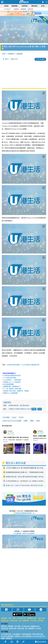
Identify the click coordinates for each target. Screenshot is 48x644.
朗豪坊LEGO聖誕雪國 (10, 393)
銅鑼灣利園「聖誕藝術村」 (12, 387)
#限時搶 (17, 636)
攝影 (32, 421)
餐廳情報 (26, 621)
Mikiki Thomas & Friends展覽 (12, 421)
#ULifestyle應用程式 (7, 636)
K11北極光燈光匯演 (10, 378)
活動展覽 (19, 54)
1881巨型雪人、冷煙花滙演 (12, 380)
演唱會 (6, 6)
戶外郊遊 (33, 621)
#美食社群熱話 (27, 634)
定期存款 (30, 9)
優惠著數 (14, 6)
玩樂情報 (24, 6)
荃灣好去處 (5, 621)
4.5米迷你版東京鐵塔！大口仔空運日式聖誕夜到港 (23, 365)
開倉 (14, 618)
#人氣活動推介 (16, 634)
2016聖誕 (6, 417)
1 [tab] (21, 15)
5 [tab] (28, 15)
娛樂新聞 (23, 9)
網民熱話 (4, 626)
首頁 (4, 54)
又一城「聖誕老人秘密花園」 (13, 389)
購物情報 (34, 6)
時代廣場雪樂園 (9, 384)
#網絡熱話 (9, 638)
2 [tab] (23, 15)
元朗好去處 (41, 618)
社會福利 (40, 621)
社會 (20, 621)
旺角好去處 (14, 621)
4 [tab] (26, 15)
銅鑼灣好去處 (32, 618)
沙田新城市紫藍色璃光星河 (12, 376)
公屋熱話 (16, 9)
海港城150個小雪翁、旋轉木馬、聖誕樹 (16, 391)
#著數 (3, 638)
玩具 (38, 421)
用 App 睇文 (41, 59)
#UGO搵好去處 (6, 634)
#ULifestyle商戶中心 (39, 636)
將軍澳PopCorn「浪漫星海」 (13, 382)
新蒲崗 (34, 409)
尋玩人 (7, 59)
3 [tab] (24, 15)
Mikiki (40, 409)
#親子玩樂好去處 (38, 634)
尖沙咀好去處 (21, 618)
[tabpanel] (24, 13)
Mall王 (22, 417)
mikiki (14, 417)
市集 (10, 618)
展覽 (26, 421)
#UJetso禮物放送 (26, 636)
